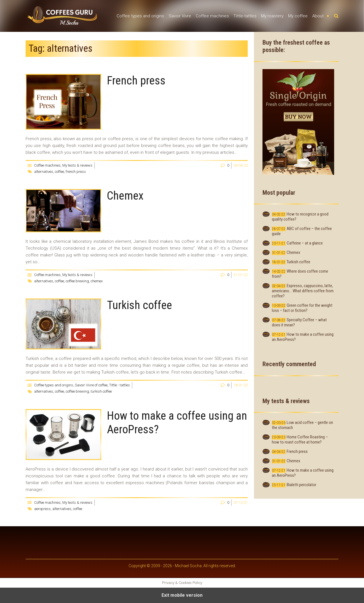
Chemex (125, 196)
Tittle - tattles (120, 385)
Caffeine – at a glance (305, 243)
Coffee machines (212, 16)
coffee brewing (77, 281)
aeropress (42, 509)
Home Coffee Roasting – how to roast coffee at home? (300, 440)
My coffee (298, 16)
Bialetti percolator (301, 485)
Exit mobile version (182, 595)
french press (76, 172)
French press (136, 81)
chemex (97, 281)
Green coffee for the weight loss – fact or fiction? (302, 308)
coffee (59, 172)
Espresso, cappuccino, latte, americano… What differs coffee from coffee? (303, 291)
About (318, 16)
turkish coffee (101, 391)
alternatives (44, 172)
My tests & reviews (77, 165)
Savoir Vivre (180, 16)
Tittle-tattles (245, 16)
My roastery (272, 16)
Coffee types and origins (140, 16)
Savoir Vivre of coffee (91, 385)
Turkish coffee (139, 305)
